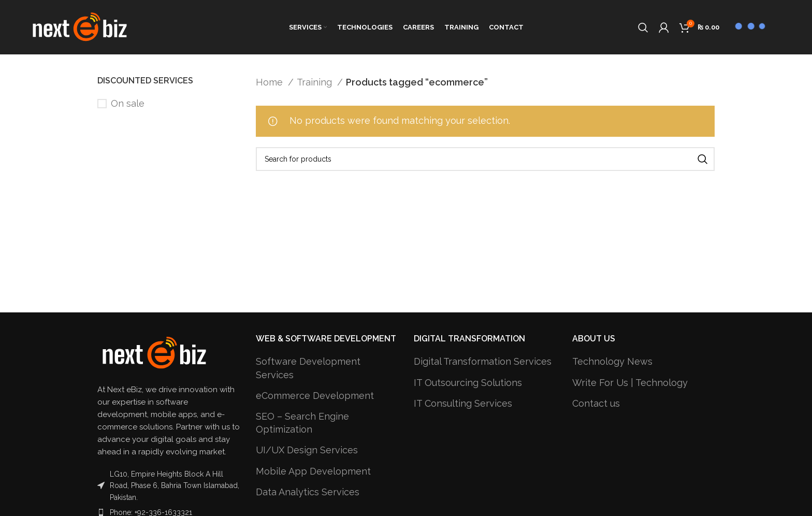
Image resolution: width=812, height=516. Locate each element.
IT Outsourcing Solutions (468, 383)
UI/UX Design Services (307, 450)
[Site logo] (80, 26)
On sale (128, 103)
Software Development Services (308, 368)
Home (271, 82)
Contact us (596, 403)
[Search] (643, 27)
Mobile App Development (313, 471)
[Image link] (154, 352)
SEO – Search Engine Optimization (302, 423)
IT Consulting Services (463, 403)
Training (316, 82)
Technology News (612, 361)
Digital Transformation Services (483, 361)
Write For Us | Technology (630, 383)
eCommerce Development (315, 396)
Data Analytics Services (308, 492)
